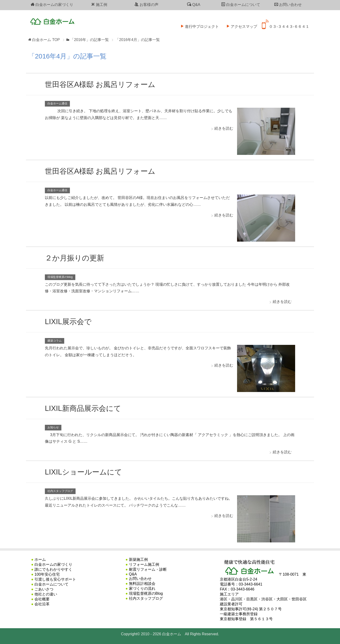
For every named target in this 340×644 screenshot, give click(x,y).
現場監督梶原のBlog (146, 593)
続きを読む (224, 128)
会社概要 (42, 599)
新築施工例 (138, 559)
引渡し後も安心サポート (55, 579)
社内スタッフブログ (60, 491)
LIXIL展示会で (70, 321)
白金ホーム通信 (57, 103)
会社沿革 (42, 604)
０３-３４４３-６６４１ (286, 23)
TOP (46, 40)
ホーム (40, 559)
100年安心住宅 (47, 574)
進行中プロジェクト (198, 23)
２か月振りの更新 (77, 258)
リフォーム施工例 (144, 564)
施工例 (99, 4)
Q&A (194, 4)
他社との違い (46, 594)
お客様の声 (146, 4)
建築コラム (55, 341)
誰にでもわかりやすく (53, 569)
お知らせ (53, 427)
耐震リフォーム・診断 (148, 569)
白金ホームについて (241, 4)
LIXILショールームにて (87, 472)
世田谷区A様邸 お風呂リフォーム (105, 84)
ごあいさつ (44, 589)
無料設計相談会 (142, 584)
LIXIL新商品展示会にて (87, 408)
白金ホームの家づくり (52, 4)
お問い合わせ (288, 4)
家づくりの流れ (142, 588)
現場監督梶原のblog (60, 277)
